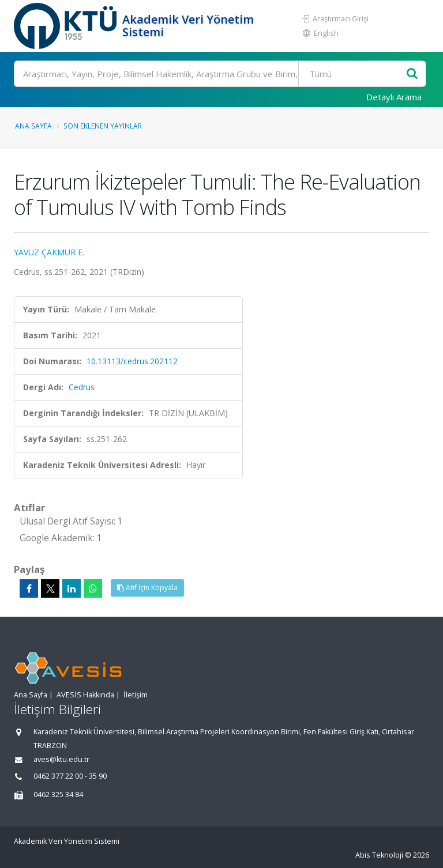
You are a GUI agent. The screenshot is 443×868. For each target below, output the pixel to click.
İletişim (136, 695)
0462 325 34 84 (58, 795)
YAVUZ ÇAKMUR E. (49, 252)
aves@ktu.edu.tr (61, 759)
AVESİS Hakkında (85, 695)
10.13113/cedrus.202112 (132, 361)
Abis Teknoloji (379, 855)
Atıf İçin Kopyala (147, 588)
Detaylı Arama (394, 97)
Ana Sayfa (33, 126)
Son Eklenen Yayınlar (103, 126)
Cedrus (82, 387)
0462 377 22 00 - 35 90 (70, 776)
